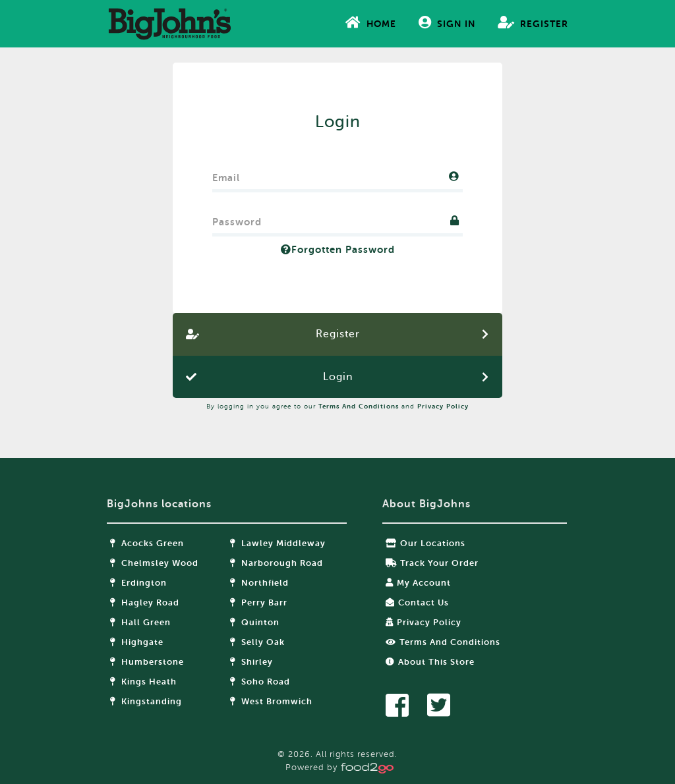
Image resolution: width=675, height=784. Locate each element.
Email (226, 175)
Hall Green (140, 622)
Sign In (447, 22)
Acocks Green (147, 543)
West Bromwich (271, 701)
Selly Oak (257, 642)
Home (371, 22)
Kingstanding (146, 701)
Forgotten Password (338, 250)
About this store (430, 662)
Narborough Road (277, 563)
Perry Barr (259, 602)
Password (237, 219)
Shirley (251, 662)
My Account (418, 583)
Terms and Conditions (359, 406)
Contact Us (417, 602)
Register (533, 22)
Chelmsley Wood (154, 563)
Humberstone (147, 662)
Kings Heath (143, 682)
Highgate (137, 642)
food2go (169, 24)
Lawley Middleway (278, 543)
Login (338, 377)
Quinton (255, 622)
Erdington (138, 583)
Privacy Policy (443, 406)
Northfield (259, 583)
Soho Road (260, 682)
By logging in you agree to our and (337, 406)
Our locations (426, 543)
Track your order (432, 563)
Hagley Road (145, 602)
